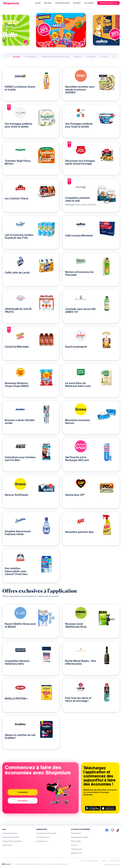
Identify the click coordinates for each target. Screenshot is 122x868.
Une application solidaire (80, 837)
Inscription (77, 3)
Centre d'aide (7, 845)
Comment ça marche (62, 3)
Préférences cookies (112, 865)
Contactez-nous (42, 841)
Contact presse (76, 849)
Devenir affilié (76, 841)
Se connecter (89, 3)
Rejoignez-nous (77, 853)
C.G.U (104, 861)
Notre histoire (76, 833)
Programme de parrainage (12, 841)
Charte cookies (114, 861)
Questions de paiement (11, 837)
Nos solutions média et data (46, 833)
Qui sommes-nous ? (43, 837)
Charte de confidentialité (90, 861)
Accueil (38, 3)
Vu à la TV (74, 845)
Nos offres (48, 3)
